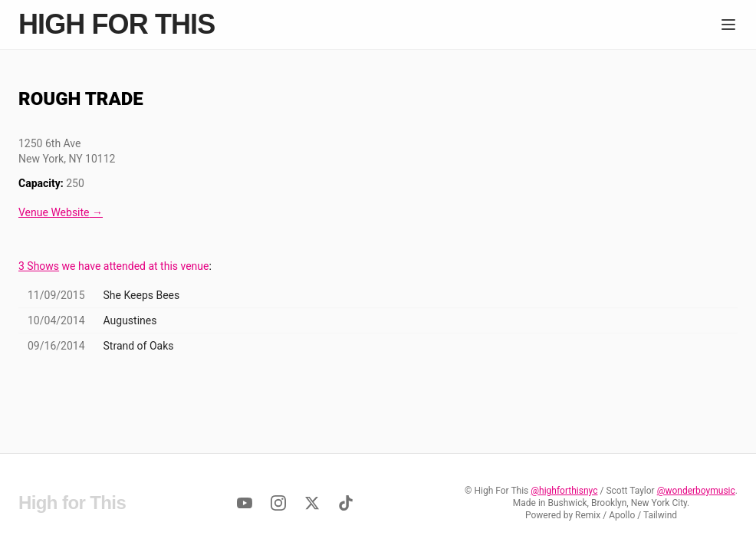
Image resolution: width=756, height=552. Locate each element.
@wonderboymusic (696, 491)
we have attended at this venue (113, 266)
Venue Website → (61, 212)
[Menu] (728, 25)
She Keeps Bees (142, 295)
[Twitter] (312, 503)
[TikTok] (346, 503)
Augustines (130, 320)
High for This (117, 25)
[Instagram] (278, 503)
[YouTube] (245, 503)
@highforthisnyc (564, 491)
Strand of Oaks (139, 346)
